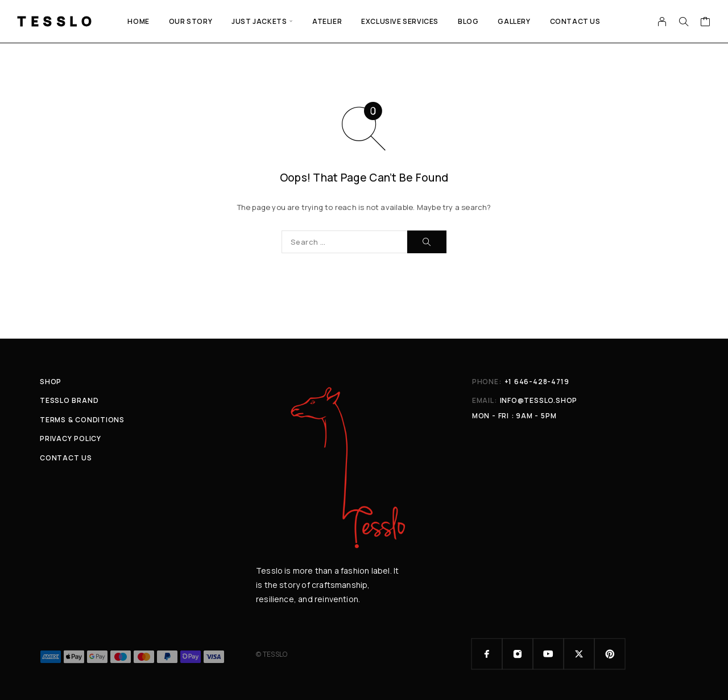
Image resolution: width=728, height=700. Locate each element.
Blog (468, 21)
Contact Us (575, 21)
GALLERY (514, 21)
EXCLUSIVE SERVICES (400, 21)
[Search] (684, 22)
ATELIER (327, 21)
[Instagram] (518, 654)
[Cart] (706, 23)
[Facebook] (487, 654)
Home (138, 21)
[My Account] (662, 22)
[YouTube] (548, 654)
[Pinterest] (610, 654)
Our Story (191, 21)
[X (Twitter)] (579, 654)
